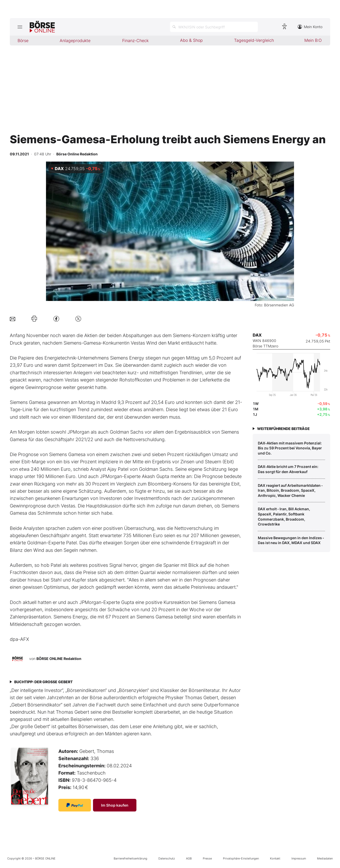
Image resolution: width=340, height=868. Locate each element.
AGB (189, 858)
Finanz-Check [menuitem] (135, 41)
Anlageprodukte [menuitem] (75, 41)
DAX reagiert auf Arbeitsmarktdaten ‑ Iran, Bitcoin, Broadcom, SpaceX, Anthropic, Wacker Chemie (290, 490)
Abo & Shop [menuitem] (191, 40)
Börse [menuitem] (23, 41)
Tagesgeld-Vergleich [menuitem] (254, 40)
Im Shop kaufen (115, 805)
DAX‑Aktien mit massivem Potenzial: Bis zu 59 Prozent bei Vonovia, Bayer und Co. (290, 448)
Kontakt (275, 858)
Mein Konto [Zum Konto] (310, 27)
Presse (207, 858)
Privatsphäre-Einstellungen (241, 858)
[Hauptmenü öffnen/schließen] (20, 27)
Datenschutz (167, 858)
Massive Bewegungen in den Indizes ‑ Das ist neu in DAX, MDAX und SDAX (291, 540)
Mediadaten (325, 858)
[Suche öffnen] (214, 27)
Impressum (299, 858)
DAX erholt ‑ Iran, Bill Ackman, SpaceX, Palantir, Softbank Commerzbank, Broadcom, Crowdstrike (284, 516)
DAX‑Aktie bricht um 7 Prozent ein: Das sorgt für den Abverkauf (288, 469)
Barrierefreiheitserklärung (130, 858)
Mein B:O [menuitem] (313, 40)
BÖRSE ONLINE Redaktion (59, 658)
